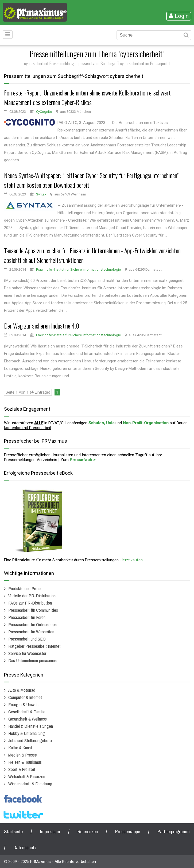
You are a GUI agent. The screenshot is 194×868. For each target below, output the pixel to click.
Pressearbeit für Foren (27, 617)
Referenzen (88, 832)
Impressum (50, 832)
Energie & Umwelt (24, 704)
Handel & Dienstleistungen (31, 726)
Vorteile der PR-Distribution (32, 596)
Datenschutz (25, 848)
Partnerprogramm (174, 832)
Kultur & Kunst (20, 748)
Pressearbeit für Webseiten (31, 632)
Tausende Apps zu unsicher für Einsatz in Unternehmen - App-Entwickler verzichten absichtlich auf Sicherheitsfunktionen (92, 255)
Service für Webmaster (27, 653)
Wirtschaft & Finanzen (27, 776)
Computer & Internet (25, 697)
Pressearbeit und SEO (27, 639)
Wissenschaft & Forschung (30, 784)
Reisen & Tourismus (25, 762)
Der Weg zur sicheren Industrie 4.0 (42, 326)
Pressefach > (83, 460)
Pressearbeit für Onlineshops (32, 624)
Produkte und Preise (25, 588)
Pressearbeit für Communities (33, 610)
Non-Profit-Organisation (146, 423)
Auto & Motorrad (22, 690)
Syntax (41, 194)
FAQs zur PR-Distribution (30, 603)
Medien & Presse (23, 755)
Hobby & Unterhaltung (27, 733)
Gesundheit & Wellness (28, 719)
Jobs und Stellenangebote (30, 740)
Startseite (13, 832)
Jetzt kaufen (132, 560)
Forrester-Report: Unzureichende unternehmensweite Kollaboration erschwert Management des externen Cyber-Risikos (87, 97)
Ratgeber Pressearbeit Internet (34, 646)
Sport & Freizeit (22, 769)
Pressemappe (128, 832)
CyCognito (44, 112)
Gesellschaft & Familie (27, 712)
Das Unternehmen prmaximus (32, 660)
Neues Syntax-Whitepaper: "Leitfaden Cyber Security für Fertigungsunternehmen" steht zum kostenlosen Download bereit (91, 180)
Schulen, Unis (101, 423)
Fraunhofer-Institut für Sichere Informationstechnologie (78, 269)
